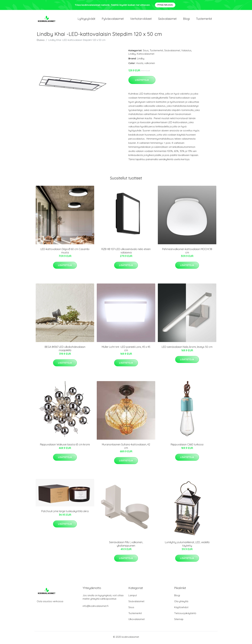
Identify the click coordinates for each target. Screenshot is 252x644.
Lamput (133, 597)
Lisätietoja (142, 82)
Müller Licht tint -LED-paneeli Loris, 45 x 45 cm (126, 350)
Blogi (186, 20)
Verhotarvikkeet (141, 20)
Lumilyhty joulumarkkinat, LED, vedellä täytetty (187, 546)
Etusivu (41, 42)
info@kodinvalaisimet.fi (96, 608)
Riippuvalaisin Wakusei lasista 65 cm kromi (65, 446)
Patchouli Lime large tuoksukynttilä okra (65, 513)
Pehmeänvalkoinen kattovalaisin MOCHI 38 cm (187, 253)
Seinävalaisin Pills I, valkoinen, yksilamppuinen (126, 546)
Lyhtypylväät (86, 20)
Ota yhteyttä (181, 603)
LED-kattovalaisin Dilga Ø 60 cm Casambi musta (65, 253)
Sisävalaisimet (167, 20)
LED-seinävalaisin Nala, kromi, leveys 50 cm (187, 348)
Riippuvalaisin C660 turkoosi (187, 446)
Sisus (146, 52)
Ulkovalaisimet (137, 621)
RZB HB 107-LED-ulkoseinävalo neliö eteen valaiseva (126, 253)
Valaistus (186, 52)
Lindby (132, 55)
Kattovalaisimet (146, 55)
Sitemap (179, 621)
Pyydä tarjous (165, 5)
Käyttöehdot (181, 609)
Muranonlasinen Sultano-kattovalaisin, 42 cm (126, 448)
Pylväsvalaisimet (113, 20)
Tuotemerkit (204, 20)
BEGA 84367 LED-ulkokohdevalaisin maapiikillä (65, 350)
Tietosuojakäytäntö (185, 615)
